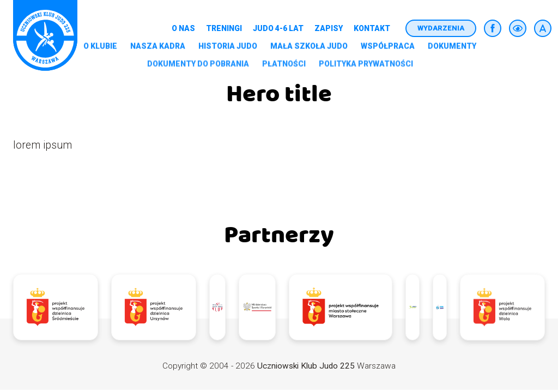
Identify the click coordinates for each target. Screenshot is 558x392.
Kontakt (372, 28)
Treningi (224, 28)
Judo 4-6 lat (278, 28)
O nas (183, 28)
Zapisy (329, 28)
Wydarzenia (441, 28)
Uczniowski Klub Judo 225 (306, 366)
